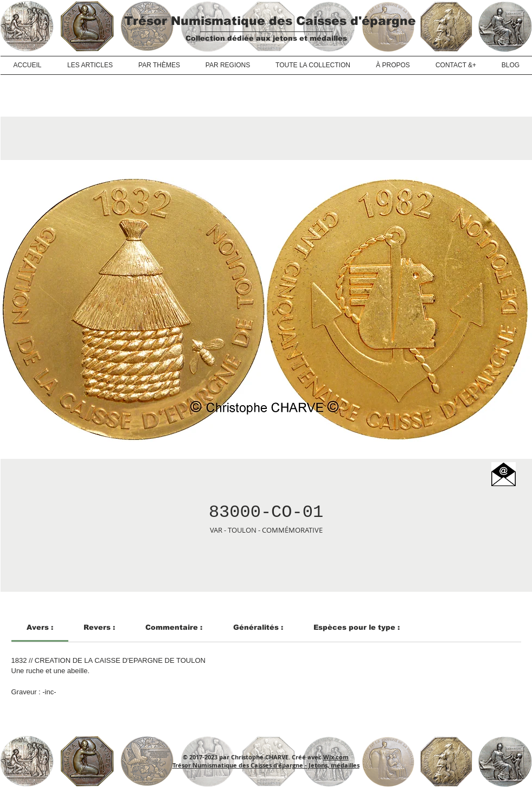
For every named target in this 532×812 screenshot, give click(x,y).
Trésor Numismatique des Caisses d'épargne (270, 21)
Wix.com (336, 757)
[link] (40, 627)
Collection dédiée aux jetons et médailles (266, 38)
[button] (504, 474)
